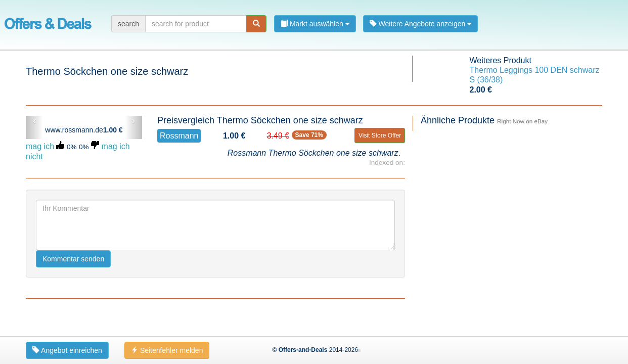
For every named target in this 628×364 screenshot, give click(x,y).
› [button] (133, 121)
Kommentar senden (73, 259)
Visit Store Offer (380, 135)
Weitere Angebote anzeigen (421, 24)
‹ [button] (35, 121)
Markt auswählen (315, 24)
